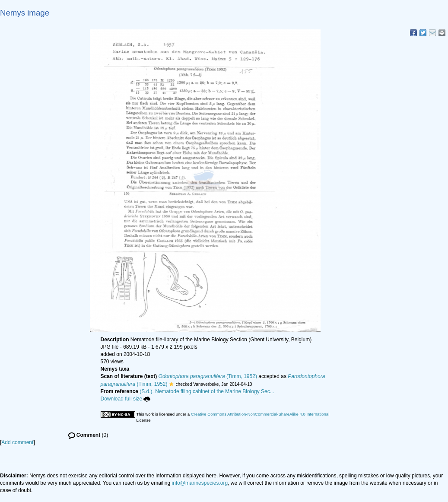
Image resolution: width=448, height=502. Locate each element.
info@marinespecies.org (200, 483)
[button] (171, 384)
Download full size (126, 399)
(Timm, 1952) (208, 376)
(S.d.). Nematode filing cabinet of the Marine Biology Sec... (207, 391)
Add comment (17, 442)
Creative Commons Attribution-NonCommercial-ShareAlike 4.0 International (260, 414)
